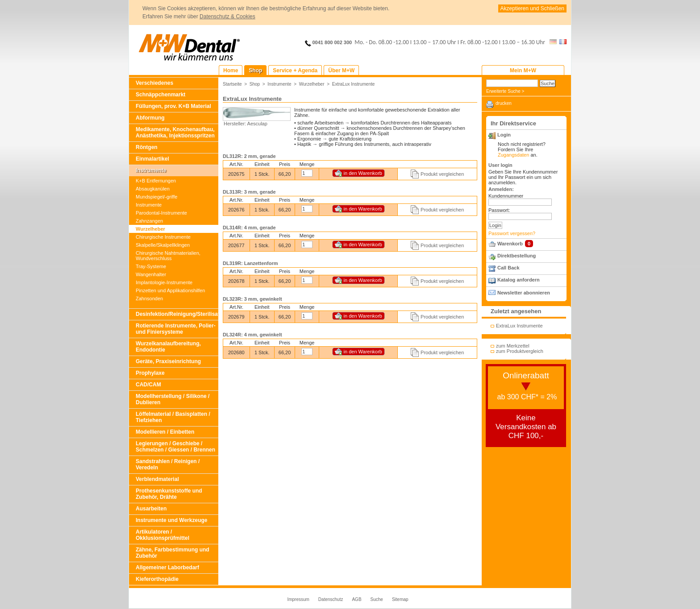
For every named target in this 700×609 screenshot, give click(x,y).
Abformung (150, 118)
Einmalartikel (152, 159)
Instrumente (151, 170)
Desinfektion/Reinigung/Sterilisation (177, 314)
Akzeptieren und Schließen (532, 8)
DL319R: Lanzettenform (250, 263)
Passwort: (499, 210)
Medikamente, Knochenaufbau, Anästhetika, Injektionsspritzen (175, 133)
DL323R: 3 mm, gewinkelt (252, 299)
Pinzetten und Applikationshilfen (170, 290)
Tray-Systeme (151, 266)
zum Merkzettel (513, 346)
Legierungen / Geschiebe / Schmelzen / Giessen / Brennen (175, 447)
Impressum (298, 599)
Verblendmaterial (157, 479)
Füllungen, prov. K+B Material (173, 106)
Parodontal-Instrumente (161, 213)
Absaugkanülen (153, 189)
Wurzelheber (150, 229)
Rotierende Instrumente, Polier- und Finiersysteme (176, 329)
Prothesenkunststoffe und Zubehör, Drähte (169, 494)
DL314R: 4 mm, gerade (249, 228)
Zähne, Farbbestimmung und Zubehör (173, 553)
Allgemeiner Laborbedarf (167, 568)
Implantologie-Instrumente (164, 282)
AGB (356, 599)
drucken (504, 103)
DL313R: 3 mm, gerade (249, 192)
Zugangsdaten (513, 155)
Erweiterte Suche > (505, 91)
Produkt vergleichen (442, 174)
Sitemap (400, 599)
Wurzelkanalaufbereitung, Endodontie (168, 347)
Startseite (232, 84)
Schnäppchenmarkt (160, 95)
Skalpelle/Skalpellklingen (163, 245)
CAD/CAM (148, 385)
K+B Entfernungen (156, 181)
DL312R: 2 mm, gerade (249, 156)
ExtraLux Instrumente (354, 84)
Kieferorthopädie (157, 579)
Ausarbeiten (151, 509)
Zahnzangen (149, 221)
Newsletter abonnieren (524, 293)
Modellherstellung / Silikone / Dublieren (173, 399)
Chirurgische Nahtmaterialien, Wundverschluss (168, 256)
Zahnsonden (149, 298)
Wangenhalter (151, 274)
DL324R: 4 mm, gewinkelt (252, 335)
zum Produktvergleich (520, 351)
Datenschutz (331, 599)
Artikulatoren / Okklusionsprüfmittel (162, 535)
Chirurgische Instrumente (163, 237)
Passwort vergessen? (512, 233)
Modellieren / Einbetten (165, 432)
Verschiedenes (154, 83)
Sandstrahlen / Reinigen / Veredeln (168, 464)
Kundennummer (506, 196)
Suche (377, 599)
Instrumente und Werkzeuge (171, 520)
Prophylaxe (150, 373)
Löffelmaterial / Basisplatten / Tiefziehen (173, 417)
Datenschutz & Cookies (227, 17)
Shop (255, 84)
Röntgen (147, 147)
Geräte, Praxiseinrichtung (168, 361)
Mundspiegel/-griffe (156, 197)
